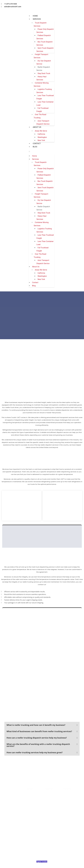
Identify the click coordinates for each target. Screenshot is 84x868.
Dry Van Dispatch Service (44, 62)
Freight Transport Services (41, 56)
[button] (42, 151)
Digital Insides (42, 862)
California (41, 134)
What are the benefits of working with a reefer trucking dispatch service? (38, 745)
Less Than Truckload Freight (45, 97)
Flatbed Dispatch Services (44, 37)
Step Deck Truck (44, 73)
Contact (37, 144)
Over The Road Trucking (40, 116)
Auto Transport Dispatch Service (43, 122)
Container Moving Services (41, 84)
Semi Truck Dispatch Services (45, 50)
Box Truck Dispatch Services (44, 43)
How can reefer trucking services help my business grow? (35, 752)
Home (35, 16)
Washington (42, 137)
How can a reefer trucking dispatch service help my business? (37, 738)
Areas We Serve (41, 131)
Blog (35, 147)
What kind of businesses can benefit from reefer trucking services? (39, 731)
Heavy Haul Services (41, 78)
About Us (37, 127)
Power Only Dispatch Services (45, 31)
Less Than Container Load (45, 103)
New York (41, 140)
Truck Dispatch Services (40, 24)
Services (37, 19)
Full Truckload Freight (42, 110)
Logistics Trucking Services (44, 91)
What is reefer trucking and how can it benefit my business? (36, 725)
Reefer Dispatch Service (43, 69)
